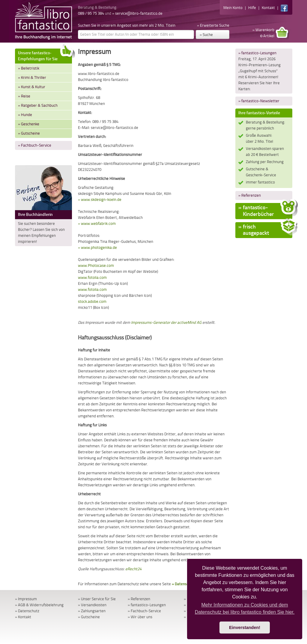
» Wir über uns (140, 617)
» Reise (24, 96)
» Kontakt (23, 617)
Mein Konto (233, 8)
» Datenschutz (184, 584)
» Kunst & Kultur (32, 87)
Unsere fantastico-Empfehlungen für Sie (45, 55)
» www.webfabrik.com (97, 224)
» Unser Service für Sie (97, 599)
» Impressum (26, 599)
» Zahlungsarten (92, 611)
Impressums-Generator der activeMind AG (166, 322)
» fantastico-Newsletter (259, 101)
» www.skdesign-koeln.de (100, 200)
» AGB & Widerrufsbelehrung (39, 605)
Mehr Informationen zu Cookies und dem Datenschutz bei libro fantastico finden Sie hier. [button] (245, 608)
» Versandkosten (92, 605)
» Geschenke (29, 124)
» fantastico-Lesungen (257, 53)
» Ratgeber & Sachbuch (38, 105)
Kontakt (268, 8)
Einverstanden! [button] (245, 628)
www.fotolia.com (92, 277)
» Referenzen (250, 195)
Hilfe (252, 8)
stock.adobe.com (92, 301)
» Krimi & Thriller (32, 78)
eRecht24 (133, 569)
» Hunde (25, 115)
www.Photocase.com (96, 265)
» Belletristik (29, 68)
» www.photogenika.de (97, 247)
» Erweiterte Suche (213, 25)
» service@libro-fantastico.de (137, 13)
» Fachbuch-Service (35, 145)
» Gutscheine (29, 133)
